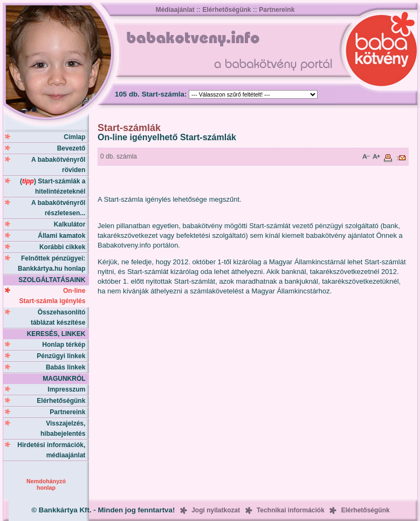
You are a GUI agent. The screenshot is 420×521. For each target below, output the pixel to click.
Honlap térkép (66, 345)
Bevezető (73, 148)
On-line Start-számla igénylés (54, 296)
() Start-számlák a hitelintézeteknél (54, 186)
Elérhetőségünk (226, 10)
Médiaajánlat (175, 10)
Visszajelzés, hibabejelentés (65, 429)
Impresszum (68, 389)
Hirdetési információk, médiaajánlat (53, 450)
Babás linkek (67, 367)
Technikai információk (291, 510)
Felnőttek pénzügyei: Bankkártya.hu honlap (53, 263)
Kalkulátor (71, 224)
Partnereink (277, 10)
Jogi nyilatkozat (216, 510)
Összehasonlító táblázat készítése (60, 317)
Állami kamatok (63, 236)
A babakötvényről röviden (60, 165)
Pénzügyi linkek (63, 356)
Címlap (76, 137)
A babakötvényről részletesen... (60, 208)
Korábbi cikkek (64, 247)
